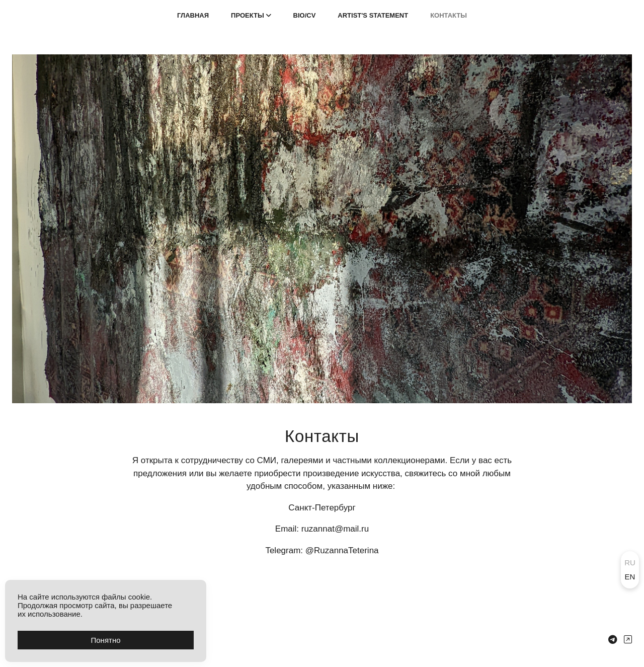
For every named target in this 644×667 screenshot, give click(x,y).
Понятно (105, 640)
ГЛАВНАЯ (193, 15)
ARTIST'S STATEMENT (373, 15)
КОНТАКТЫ (449, 15)
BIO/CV (305, 15)
